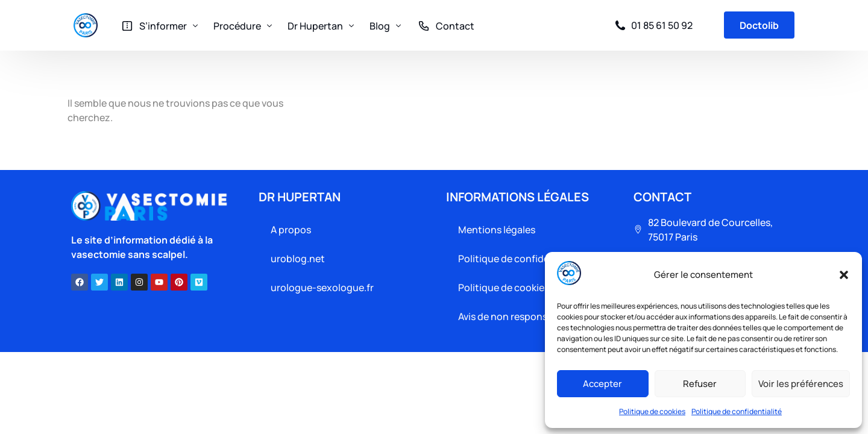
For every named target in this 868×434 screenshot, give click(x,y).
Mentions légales (497, 230)
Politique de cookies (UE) (515, 288)
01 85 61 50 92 (662, 25)
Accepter (602, 384)
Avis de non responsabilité (517, 316)
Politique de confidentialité (737, 411)
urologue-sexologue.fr (322, 288)
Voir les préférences (801, 384)
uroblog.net (298, 259)
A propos (291, 230)
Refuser (700, 384)
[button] (844, 275)
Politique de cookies (652, 411)
